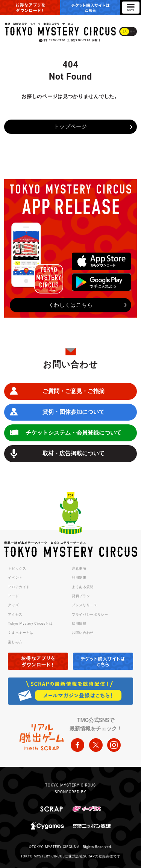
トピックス (17, 568)
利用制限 (79, 578)
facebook (77, 745)
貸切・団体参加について (74, 412)
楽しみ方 (15, 642)
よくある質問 (83, 587)
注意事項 (79, 568)
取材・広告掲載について (74, 453)
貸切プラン (81, 596)
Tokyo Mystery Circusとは (30, 624)
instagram (114, 745)
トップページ (70, 126)
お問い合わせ (83, 633)
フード (13, 596)
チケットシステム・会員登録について (74, 433)
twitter (96, 745)
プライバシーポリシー (90, 615)
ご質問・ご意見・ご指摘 (74, 391)
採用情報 (79, 624)
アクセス (15, 615)
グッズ (13, 605)
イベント (15, 578)
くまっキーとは (21, 633)
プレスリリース (85, 605)
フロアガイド (19, 587)
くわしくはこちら (71, 305)
